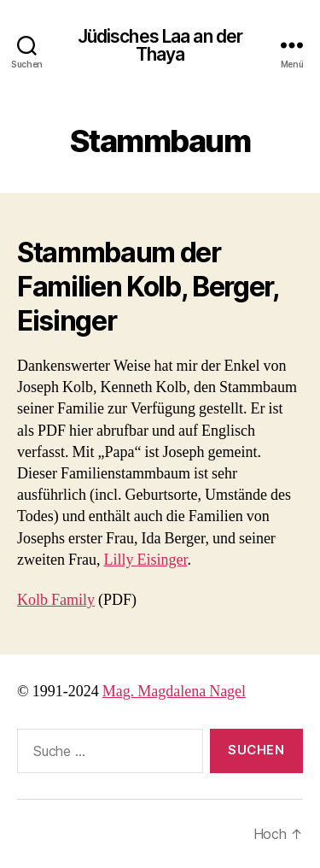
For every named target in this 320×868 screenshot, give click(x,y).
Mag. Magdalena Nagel (174, 692)
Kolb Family (56, 600)
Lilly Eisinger (145, 560)
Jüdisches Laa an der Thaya (160, 45)
